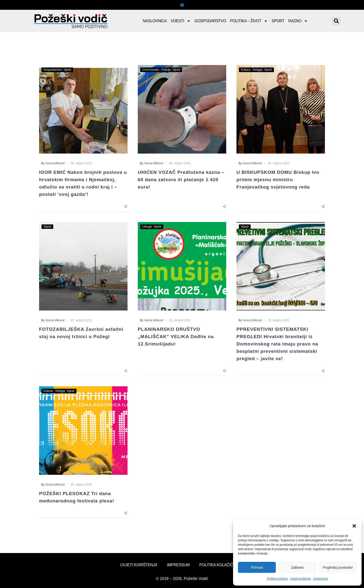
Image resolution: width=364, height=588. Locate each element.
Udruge (147, 227)
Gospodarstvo (210, 21)
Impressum (320, 579)
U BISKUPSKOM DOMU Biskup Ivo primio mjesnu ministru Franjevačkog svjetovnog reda (278, 180)
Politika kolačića (277, 579)
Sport (278, 21)
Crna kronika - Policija (156, 70)
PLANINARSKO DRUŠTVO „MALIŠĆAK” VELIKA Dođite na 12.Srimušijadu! (176, 337)
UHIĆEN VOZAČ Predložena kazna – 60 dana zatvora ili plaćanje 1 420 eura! (181, 180)
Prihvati (257, 567)
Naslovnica (155, 21)
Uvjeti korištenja (301, 579)
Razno (298, 21)
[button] (354, 526)
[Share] (126, 206)
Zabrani (297, 567)
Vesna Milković (55, 163)
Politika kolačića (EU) (222, 565)
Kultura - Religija (252, 70)
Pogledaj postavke (338, 567)
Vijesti (181, 21)
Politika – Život (249, 21)
